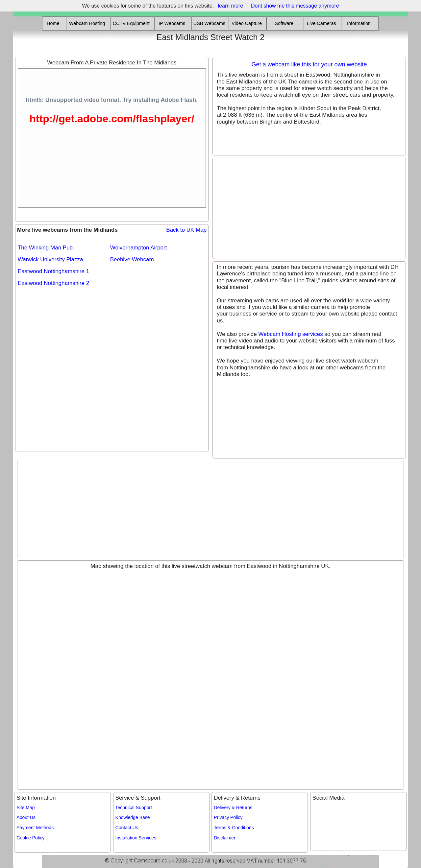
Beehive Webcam (132, 259)
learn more (231, 6)
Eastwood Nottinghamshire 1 (53, 271)
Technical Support (134, 808)
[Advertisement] (54, 42)
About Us (26, 817)
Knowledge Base (133, 817)
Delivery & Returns (233, 808)
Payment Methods (35, 828)
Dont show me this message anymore (295, 6)
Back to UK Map (186, 230)
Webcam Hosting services (290, 334)
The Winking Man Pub (45, 248)
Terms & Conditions (234, 828)
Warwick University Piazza (50, 259)
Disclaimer (224, 838)
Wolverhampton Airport (139, 248)
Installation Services (136, 838)
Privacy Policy (228, 817)
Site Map (25, 808)
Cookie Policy (30, 838)
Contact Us (127, 828)
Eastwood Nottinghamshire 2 (53, 283)
